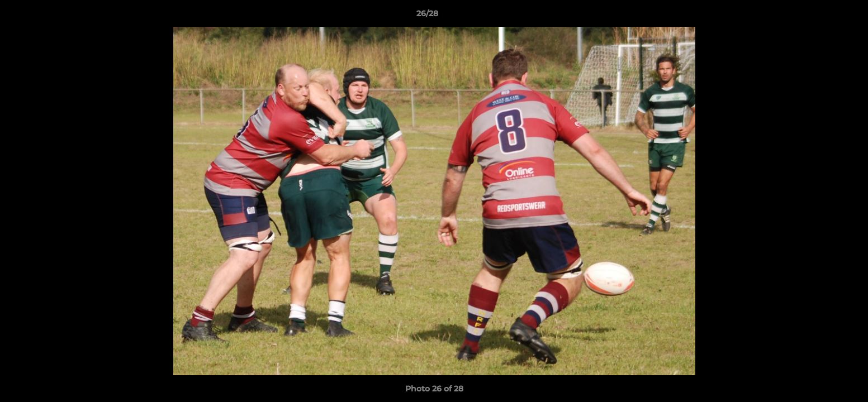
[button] (821, 16)
